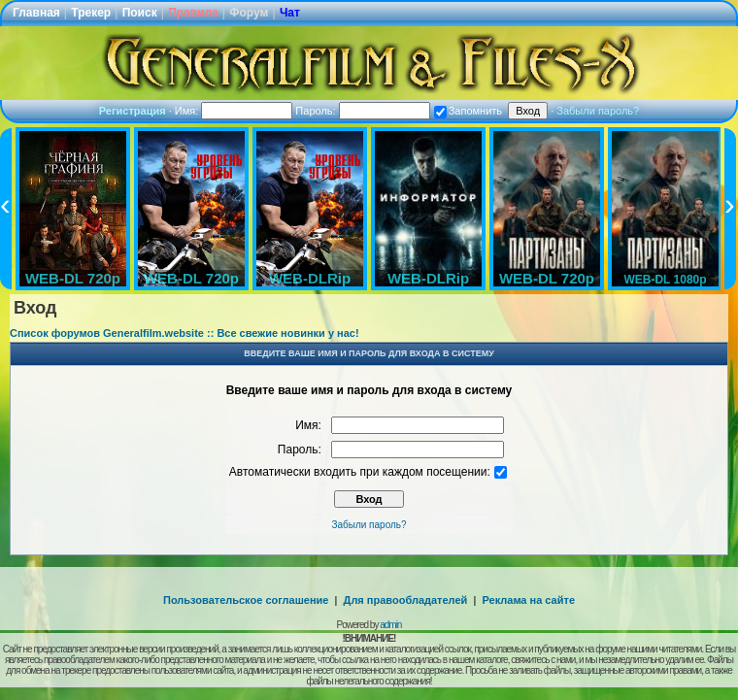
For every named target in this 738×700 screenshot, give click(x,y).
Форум (249, 13)
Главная (36, 13)
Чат (290, 13)
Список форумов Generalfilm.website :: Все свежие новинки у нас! (184, 333)
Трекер (91, 13)
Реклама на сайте (528, 600)
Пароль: (362, 111)
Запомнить (468, 111)
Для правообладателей (406, 600)
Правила (193, 13)
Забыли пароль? (598, 111)
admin (390, 625)
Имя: (234, 111)
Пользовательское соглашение (246, 600)
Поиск (140, 13)
